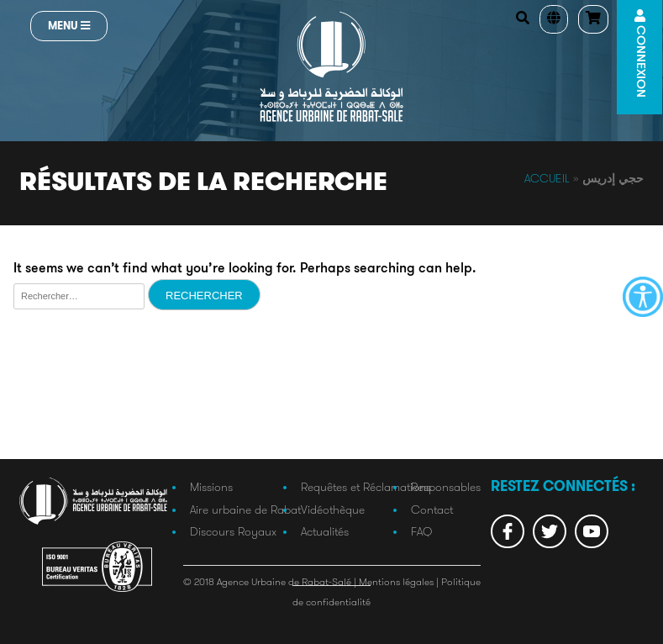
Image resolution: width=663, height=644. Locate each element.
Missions (211, 487)
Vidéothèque (333, 509)
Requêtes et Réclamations (366, 487)
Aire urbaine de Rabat (245, 509)
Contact (432, 509)
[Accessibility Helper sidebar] (643, 297)
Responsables (446, 487)
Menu (69, 26)
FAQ (421, 531)
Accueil (547, 178)
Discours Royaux (233, 531)
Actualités (325, 531)
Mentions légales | (400, 581)
